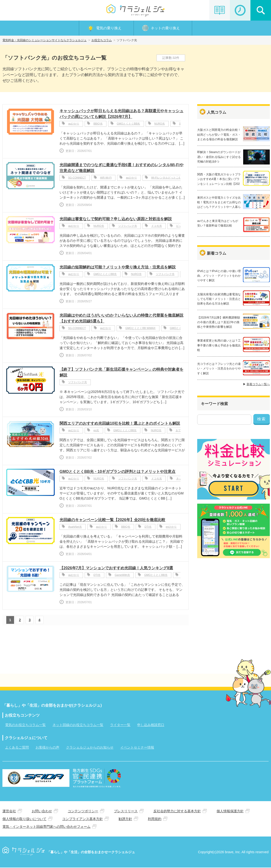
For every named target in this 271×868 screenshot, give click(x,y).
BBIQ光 (98, 125)
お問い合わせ (42, 812)
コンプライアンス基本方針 (83, 819)
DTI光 (148, 528)
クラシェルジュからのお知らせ (90, 748)
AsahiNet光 (75, 528)
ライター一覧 (120, 725)
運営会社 (9, 812)
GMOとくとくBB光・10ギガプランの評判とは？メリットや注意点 (117, 472)
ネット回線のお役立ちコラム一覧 (78, 725)
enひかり (171, 528)
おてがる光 (182, 431)
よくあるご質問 (17, 748)
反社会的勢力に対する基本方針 (177, 812)
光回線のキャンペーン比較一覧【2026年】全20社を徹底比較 (112, 520)
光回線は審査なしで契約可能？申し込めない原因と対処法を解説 (116, 219)
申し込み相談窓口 (151, 725)
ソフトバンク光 (128, 227)
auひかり (74, 125)
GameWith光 (122, 576)
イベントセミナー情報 (137, 748)
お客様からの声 (47, 748)
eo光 (96, 431)
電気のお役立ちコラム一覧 (25, 725)
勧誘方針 (125, 819)
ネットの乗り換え (165, 28)
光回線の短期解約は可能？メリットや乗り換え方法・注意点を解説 (118, 268)
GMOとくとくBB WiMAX (140, 329)
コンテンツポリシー (83, 812)
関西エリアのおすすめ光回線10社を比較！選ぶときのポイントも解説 (120, 424)
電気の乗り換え (109, 28)
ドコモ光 (157, 227)
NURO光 (160, 125)
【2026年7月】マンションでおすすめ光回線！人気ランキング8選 (116, 568)
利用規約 (155, 819)
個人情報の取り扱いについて (24, 819)
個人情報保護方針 (230, 812)
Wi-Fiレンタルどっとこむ (166, 179)
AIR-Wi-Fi (106, 179)
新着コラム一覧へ (258, 385)
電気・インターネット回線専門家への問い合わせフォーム (46, 827)
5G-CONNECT (77, 179)
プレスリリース (126, 812)
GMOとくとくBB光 (128, 125)
